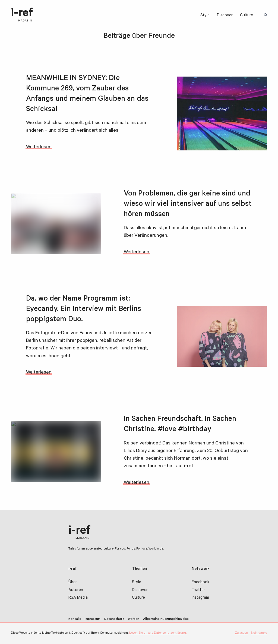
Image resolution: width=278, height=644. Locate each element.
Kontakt (75, 619)
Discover (225, 16)
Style (205, 16)
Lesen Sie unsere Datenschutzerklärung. (158, 633)
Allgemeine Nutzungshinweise (166, 619)
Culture (247, 16)
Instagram (200, 598)
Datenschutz (114, 619)
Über (73, 583)
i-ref (22, 15)
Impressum (93, 619)
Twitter (198, 590)
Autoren (76, 590)
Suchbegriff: (266, 15)
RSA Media (78, 598)
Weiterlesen (39, 147)
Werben (134, 619)
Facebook (200, 583)
